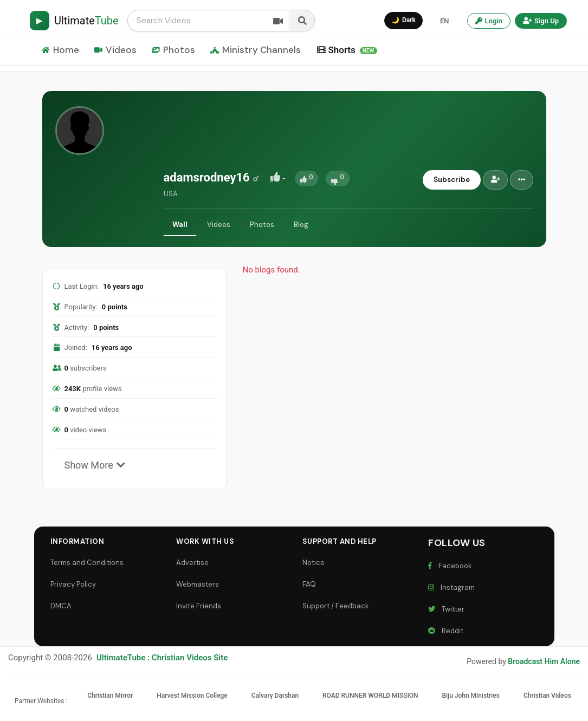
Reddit (446, 631)
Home (60, 50)
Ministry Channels (256, 50)
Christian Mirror (110, 696)
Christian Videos (547, 696)
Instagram (451, 587)
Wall (180, 225)
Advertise (192, 563)
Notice (314, 563)
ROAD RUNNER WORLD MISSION (370, 696)
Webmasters (198, 584)
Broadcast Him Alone (544, 661)
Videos (115, 50)
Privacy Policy (73, 584)
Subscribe (452, 180)
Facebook (450, 566)
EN (445, 21)
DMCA (61, 606)
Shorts (347, 50)
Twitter (446, 609)
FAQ (309, 584)
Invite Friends (199, 606)
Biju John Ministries (470, 696)
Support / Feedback (336, 606)
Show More (95, 465)
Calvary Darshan (275, 696)
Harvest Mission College (192, 696)
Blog (301, 225)
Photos (173, 50)
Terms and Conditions (87, 563)
